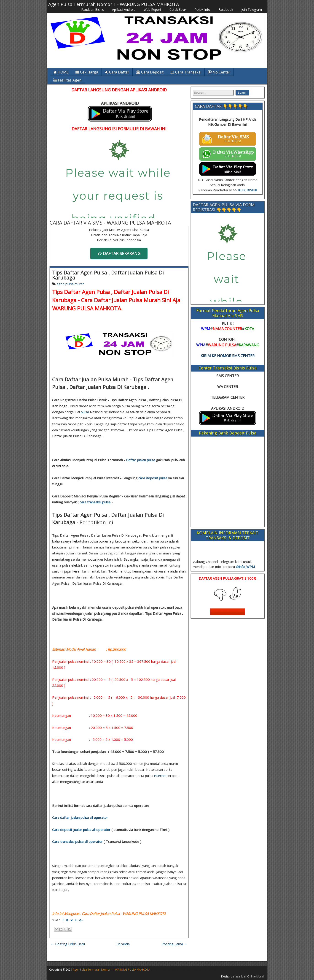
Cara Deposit (150, 72)
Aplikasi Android (124, 10)
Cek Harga (87, 72)
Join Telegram (252, 10)
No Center (219, 72)
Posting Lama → (174, 944)
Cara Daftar (117, 72)
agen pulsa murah (71, 284)
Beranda (123, 944)
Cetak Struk (178, 10)
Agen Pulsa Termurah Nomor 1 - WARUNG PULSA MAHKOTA (114, 4)
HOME (61, 72)
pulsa (85, 412)
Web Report (152, 10)
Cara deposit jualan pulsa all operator (81, 830)
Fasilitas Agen (67, 80)
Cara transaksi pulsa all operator (77, 842)
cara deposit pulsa (153, 478)
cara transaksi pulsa (95, 502)
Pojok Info (202, 10)
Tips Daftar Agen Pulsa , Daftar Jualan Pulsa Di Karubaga (108, 275)
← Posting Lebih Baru (68, 944)
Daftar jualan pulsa (141, 460)
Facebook (226, 10)
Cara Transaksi (186, 72)
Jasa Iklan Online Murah (250, 976)
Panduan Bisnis (93, 10)
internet (160, 776)
